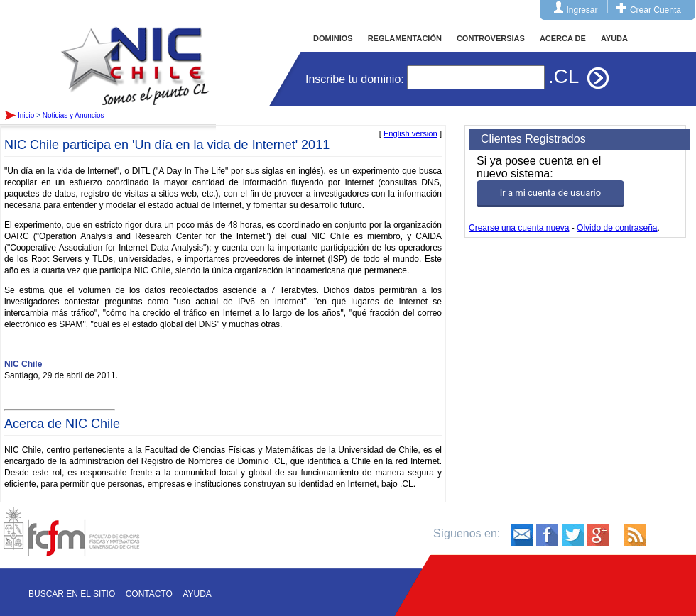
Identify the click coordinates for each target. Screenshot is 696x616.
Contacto (149, 594)
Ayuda (197, 594)
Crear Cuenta (656, 10)
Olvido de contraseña (617, 228)
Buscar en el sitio (72, 594)
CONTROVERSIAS (491, 38)
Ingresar (582, 10)
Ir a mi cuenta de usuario (550, 193)
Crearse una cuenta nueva (519, 228)
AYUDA (614, 38)
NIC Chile (23, 364)
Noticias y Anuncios (74, 115)
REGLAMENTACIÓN (405, 38)
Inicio (135, 53)
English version (410, 133)
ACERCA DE (563, 38)
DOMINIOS (333, 38)
